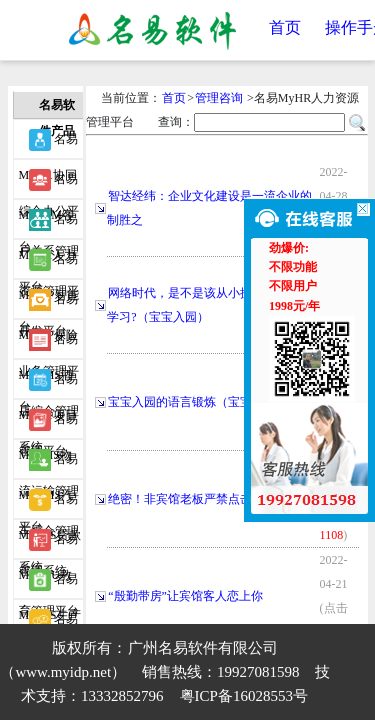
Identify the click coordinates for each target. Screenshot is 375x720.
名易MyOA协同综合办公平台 (49, 144)
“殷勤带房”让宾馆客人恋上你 (185, 596)
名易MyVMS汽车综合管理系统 (49, 464)
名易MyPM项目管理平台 (48, 384)
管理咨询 (219, 98)
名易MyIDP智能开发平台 (49, 264)
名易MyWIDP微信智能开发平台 (49, 624)
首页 (285, 27)
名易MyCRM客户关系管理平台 (49, 184)
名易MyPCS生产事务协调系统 (50, 584)
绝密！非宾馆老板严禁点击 (180, 499)
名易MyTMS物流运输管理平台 (49, 424)
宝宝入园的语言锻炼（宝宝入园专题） (210, 402)
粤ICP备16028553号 (244, 696)
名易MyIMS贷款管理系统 (50, 504)
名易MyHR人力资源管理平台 (49, 224)
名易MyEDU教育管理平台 (49, 544)
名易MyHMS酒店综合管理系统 (49, 344)
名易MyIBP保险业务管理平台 (49, 304)
